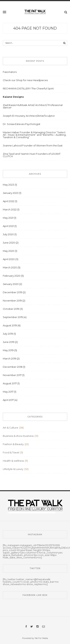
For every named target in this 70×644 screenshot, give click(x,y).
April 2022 (9, 201)
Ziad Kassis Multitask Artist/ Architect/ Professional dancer (33, 106)
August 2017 (10, 383)
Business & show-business (18, 436)
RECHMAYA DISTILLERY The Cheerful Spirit (28, 88)
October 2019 (11, 309)
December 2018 (13, 367)
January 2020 (11, 284)
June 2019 (9, 342)
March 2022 (10, 209)
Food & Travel (11, 452)
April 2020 (9, 259)
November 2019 (12, 301)
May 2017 (8, 392)
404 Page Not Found (35, 28)
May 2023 (8, 185)
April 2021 (8, 226)
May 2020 (9, 251)
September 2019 (13, 317)
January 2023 (11, 193)
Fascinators (10, 72)
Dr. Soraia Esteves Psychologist (22, 124)
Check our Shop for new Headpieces (25, 80)
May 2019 (8, 350)
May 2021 (8, 218)
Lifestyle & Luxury (13, 469)
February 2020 (12, 276)
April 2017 (8, 400)
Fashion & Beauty (13, 444)
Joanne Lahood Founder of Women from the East (33, 145)
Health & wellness (13, 461)
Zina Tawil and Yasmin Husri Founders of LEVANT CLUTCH (32, 155)
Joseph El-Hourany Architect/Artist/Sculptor (29, 116)
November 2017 (12, 375)
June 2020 (9, 243)
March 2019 (10, 359)
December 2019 (13, 292)
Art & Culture (10, 428)
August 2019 (10, 325)
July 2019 (8, 334)
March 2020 (10, 267)
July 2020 (8, 234)
